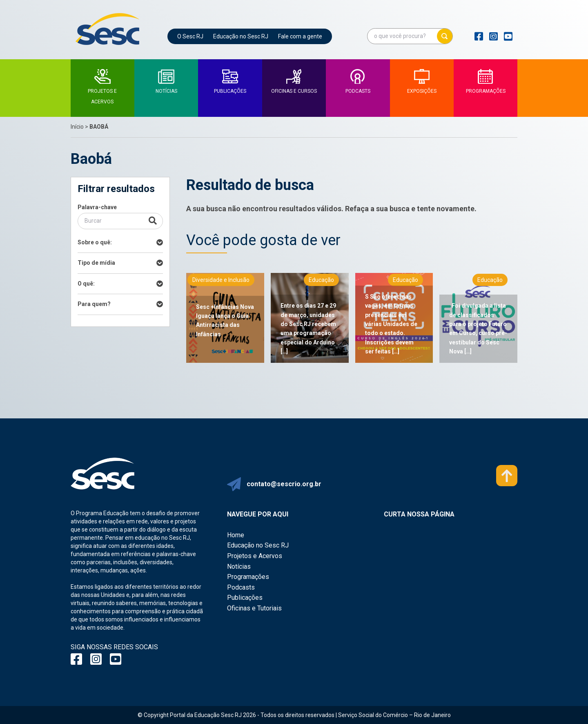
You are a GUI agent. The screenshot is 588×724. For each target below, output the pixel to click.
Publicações (245, 598)
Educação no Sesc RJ (241, 36)
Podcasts (241, 587)
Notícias (239, 566)
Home (236, 535)
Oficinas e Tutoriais (254, 608)
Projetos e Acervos (255, 556)
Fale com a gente (300, 36)
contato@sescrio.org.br (284, 484)
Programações (248, 577)
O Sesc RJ (190, 36)
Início (77, 127)
